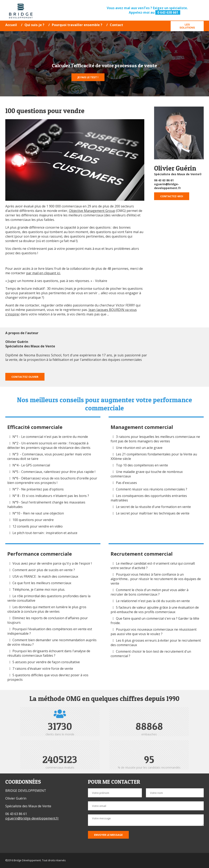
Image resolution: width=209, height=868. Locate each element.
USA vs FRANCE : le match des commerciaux (45, 576)
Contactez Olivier (25, 377)
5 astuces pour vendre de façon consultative (46, 662)
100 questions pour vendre (33, 520)
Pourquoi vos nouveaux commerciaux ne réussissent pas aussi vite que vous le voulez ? (154, 632)
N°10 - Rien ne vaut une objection (38, 513)
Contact (116, 25)
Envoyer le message (108, 835)
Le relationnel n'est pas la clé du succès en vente (153, 601)
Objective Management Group (92, 211)
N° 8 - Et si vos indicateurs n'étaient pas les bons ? (51, 496)
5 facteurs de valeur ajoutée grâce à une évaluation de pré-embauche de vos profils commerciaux (155, 610)
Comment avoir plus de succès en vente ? (44, 570)
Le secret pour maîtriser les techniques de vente (153, 513)
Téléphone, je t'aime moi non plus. (39, 589)
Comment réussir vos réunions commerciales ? (152, 489)
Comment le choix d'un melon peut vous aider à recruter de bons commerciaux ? (150, 592)
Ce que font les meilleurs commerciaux (42, 583)
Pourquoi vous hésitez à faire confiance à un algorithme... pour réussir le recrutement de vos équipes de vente (156, 579)
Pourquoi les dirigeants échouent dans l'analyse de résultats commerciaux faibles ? (49, 653)
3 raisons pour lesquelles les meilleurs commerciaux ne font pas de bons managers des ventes (155, 439)
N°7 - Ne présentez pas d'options (38, 489)
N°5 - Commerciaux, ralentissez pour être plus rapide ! (54, 472)
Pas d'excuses (126, 483)
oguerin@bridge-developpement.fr (167, 186)
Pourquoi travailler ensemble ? (77, 25)
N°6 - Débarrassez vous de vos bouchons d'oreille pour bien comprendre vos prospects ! (52, 480)
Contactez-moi (172, 196)
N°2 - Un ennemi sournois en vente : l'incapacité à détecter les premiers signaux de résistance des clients (49, 445)
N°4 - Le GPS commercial (31, 465)
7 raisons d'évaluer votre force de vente (43, 669)
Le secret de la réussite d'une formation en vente (153, 507)
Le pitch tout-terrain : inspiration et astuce (45, 533)
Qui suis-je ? (34, 25)
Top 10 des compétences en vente (142, 465)
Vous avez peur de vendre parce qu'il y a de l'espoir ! (52, 563)
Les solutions (187, 26)
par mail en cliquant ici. (43, 273)
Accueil (11, 25)
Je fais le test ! (88, 77)
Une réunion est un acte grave (139, 448)
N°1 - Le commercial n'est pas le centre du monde (50, 437)
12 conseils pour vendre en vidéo (38, 526)
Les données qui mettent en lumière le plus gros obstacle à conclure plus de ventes (47, 609)
